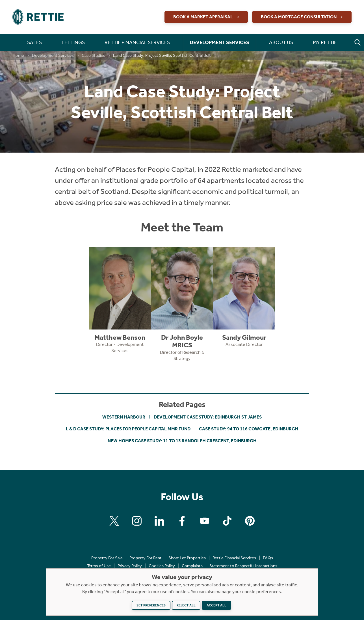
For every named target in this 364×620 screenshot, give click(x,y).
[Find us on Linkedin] (159, 521)
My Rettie (325, 42)
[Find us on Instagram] (137, 521)
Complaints (192, 566)
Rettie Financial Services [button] (137, 42)
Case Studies (93, 55)
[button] (357, 42)
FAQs (268, 558)
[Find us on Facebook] (182, 521)
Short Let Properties (187, 558)
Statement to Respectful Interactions (243, 566)
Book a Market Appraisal (207, 17)
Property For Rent (146, 558)
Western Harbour (124, 417)
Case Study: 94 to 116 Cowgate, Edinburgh (249, 429)
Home (18, 55)
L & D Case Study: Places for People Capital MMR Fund (128, 429)
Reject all (186, 605)
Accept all (216, 605)
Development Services (53, 55)
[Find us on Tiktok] (227, 521)
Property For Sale (107, 558)
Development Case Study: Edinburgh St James (208, 417)
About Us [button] (281, 42)
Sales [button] (34, 42)
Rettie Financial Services (234, 558)
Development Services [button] (219, 42)
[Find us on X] (114, 521)
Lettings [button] (73, 42)
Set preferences (151, 605)
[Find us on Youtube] (205, 521)
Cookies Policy (162, 566)
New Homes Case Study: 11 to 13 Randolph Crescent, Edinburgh (182, 441)
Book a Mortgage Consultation (303, 17)
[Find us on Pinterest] (250, 521)
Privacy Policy (130, 566)
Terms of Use (99, 566)
